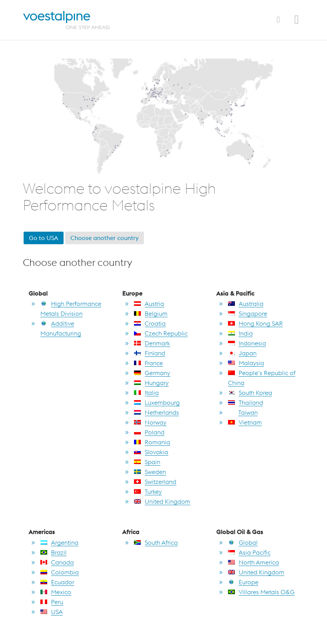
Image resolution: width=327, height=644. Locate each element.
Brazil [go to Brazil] (53, 552)
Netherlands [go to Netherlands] (156, 412)
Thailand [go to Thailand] (246, 402)
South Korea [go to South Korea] (250, 393)
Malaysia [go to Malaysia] (246, 363)
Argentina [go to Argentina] (59, 542)
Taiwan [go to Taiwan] (243, 412)
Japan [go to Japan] (242, 353)
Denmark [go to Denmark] (152, 343)
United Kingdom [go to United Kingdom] (162, 501)
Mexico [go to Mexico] (56, 592)
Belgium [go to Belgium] (151, 313)
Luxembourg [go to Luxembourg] (157, 402)
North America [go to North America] (254, 562)
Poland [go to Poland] (149, 432)
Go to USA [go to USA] (44, 238)
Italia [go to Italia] (146, 393)
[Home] (73, 20)
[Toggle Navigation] (278, 20)
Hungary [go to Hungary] (151, 383)
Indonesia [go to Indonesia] (247, 343)
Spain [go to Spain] (147, 462)
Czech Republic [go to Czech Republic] (161, 333)
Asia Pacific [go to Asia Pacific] (249, 552)
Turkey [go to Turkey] (148, 491)
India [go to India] (240, 333)
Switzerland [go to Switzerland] (155, 482)
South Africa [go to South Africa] (156, 542)
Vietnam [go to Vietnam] (245, 422)
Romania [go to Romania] (152, 442)
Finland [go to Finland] (150, 353)
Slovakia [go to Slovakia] (151, 452)
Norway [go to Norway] (150, 422)
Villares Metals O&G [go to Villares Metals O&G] (261, 592)
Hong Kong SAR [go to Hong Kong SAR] (255, 323)
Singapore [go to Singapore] (248, 313)
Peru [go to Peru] (52, 602)
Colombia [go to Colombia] (60, 572)
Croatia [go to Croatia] (150, 323)
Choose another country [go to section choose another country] (104, 238)
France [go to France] (148, 363)
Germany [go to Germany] (152, 373)
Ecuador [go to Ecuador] (57, 582)
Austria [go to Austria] (149, 304)
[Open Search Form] (297, 21)
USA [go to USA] (52, 612)
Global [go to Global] (243, 542)
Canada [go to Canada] (57, 562)
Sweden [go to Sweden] (150, 472)
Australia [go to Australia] (246, 304)
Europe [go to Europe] (243, 582)
